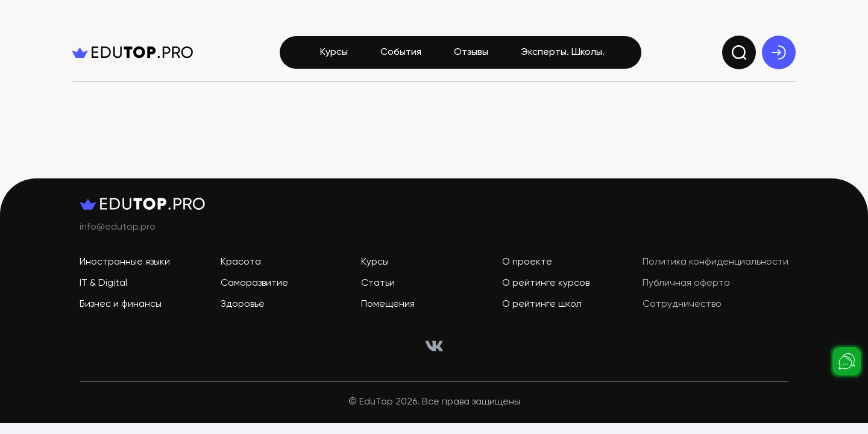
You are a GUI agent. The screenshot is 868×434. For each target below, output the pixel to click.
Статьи (378, 284)
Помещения (388, 305)
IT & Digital (103, 284)
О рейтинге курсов (546, 284)
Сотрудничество (682, 305)
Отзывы (471, 53)
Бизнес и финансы (121, 305)
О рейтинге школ (542, 305)
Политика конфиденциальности (715, 263)
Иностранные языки (125, 263)
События (401, 53)
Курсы (334, 53)
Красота (241, 263)
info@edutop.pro (118, 228)
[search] (739, 53)
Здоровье (243, 305)
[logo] (133, 53)
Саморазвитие (254, 284)
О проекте (527, 263)
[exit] (779, 53)
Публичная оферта (686, 284)
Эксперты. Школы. (563, 53)
